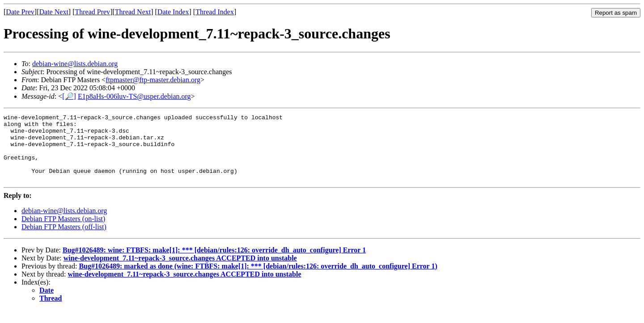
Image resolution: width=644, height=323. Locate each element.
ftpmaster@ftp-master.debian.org (153, 80)
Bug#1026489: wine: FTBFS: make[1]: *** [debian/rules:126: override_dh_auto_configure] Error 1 (214, 263)
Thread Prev (92, 12)
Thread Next (133, 12)
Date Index (173, 12)
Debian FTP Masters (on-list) (63, 232)
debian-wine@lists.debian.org (75, 64)
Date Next (54, 12)
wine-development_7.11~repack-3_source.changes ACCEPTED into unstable (180, 271)
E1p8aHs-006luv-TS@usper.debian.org (134, 96)
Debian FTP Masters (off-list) (64, 240)
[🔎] (69, 96)
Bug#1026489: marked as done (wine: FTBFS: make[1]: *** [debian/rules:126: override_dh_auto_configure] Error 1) (258, 279)
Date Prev (20, 12)
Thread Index (215, 12)
